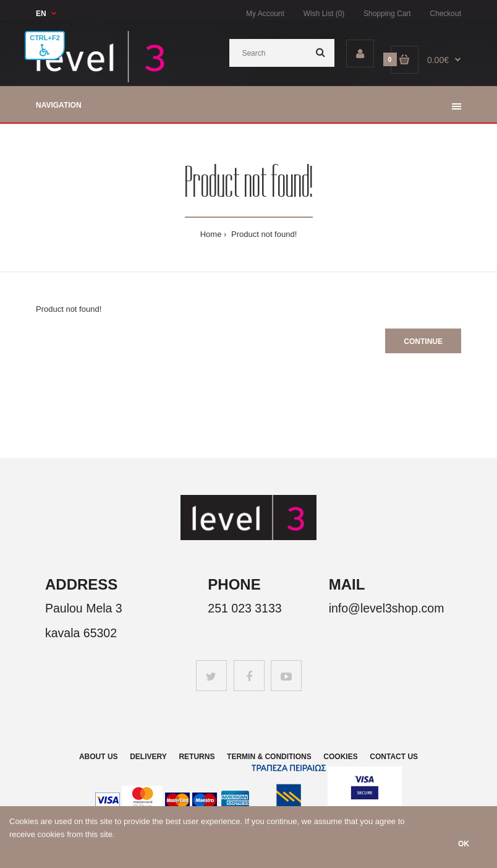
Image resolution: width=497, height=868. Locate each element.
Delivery (148, 757)
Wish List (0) (324, 14)
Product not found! (263, 234)
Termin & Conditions (269, 757)
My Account (265, 14)
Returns (197, 757)
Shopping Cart (387, 14)
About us (99, 757)
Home (211, 234)
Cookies (340, 757)
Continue (423, 342)
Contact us (394, 757)
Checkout (445, 14)
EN (41, 14)
